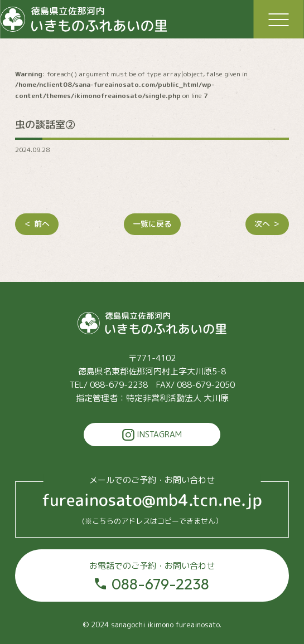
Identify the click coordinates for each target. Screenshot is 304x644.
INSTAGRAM (152, 435)
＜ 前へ (37, 224)
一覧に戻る (152, 224)
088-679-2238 (152, 577)
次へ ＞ (267, 224)
